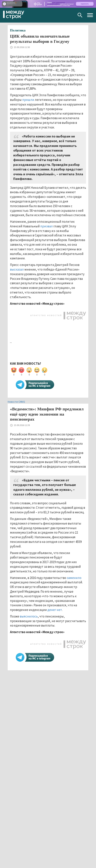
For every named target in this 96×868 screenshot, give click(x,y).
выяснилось (29, 616)
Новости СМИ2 (16, 402)
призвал (47, 226)
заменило (74, 578)
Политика (18, 30)
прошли (28, 100)
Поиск (80, 15)
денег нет (55, 610)
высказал (17, 269)
